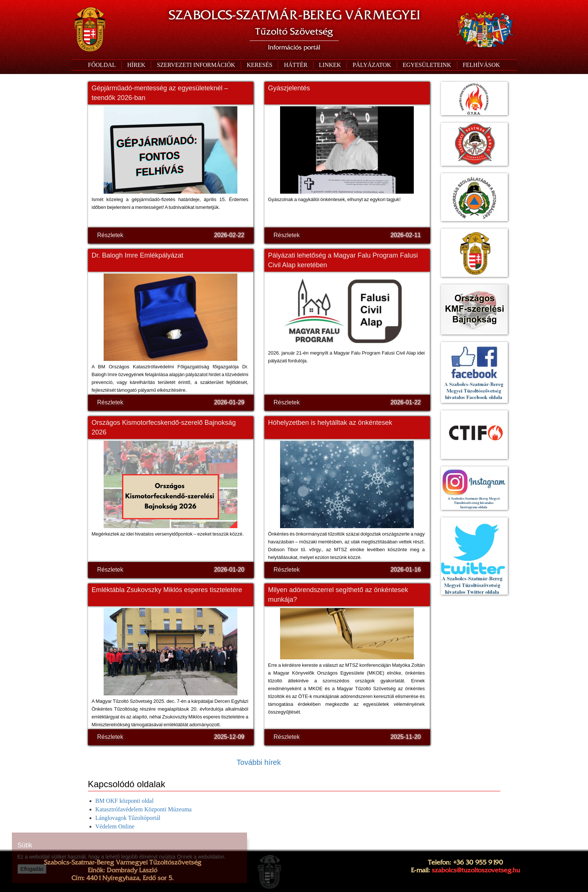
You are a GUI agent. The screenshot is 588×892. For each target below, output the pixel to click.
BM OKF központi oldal (125, 801)
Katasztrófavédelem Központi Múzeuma (144, 809)
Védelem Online (115, 826)
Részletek (110, 235)
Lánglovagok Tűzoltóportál (128, 818)
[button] (196, 65)
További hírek (259, 762)
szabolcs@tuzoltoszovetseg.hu (476, 870)
